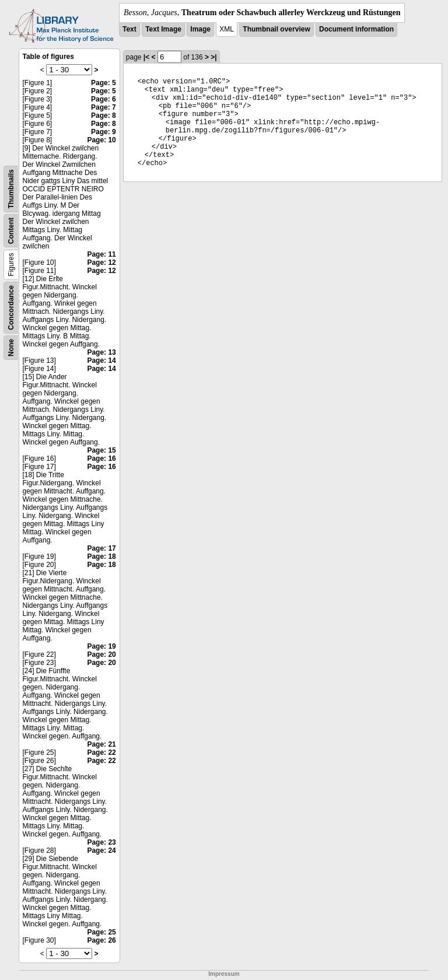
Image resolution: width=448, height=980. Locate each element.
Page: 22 (101, 752)
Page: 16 (101, 459)
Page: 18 (101, 556)
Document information (356, 29)
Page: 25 (101, 932)
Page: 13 (101, 352)
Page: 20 (101, 654)
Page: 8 (104, 116)
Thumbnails (11, 189)
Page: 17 (101, 548)
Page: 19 (101, 646)
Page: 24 (101, 850)
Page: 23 (101, 842)
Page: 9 (104, 132)
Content (11, 231)
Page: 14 (101, 360)
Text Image (163, 29)
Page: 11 (101, 254)
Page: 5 (104, 83)
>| (213, 57)
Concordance (11, 308)
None (11, 348)
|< (146, 57)
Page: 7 (104, 107)
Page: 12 (101, 262)
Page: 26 (101, 940)
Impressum (224, 974)
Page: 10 (101, 140)
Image (200, 29)
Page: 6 (104, 99)
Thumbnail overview (276, 29)
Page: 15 (101, 450)
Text (129, 29)
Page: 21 (101, 744)
